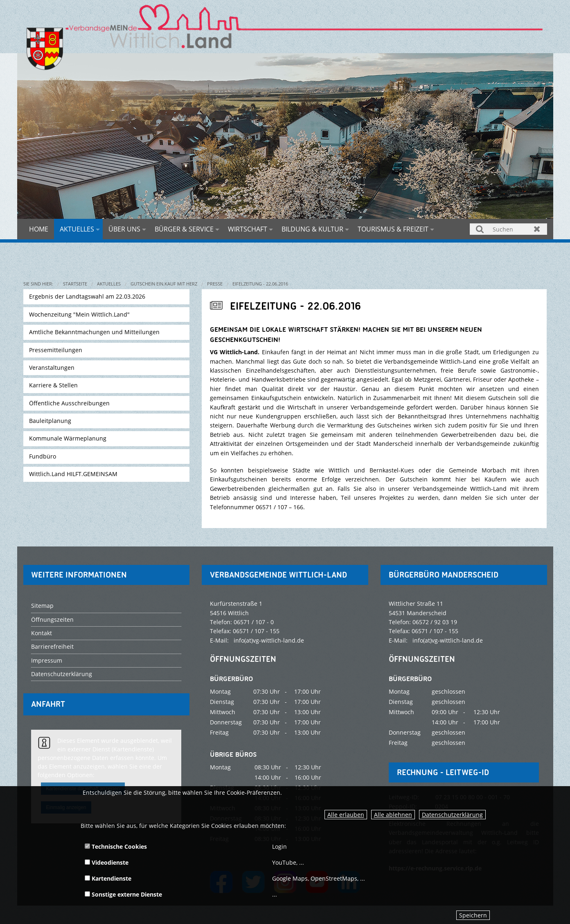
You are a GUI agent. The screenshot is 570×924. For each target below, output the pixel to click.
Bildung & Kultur (312, 229)
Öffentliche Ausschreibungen (69, 403)
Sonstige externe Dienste (123, 894)
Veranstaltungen (52, 368)
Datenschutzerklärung (452, 815)
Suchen (480, 229)
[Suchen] (508, 229)
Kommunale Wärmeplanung (68, 438)
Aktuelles (77, 229)
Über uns (124, 229)
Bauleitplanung (50, 421)
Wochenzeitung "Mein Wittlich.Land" (79, 314)
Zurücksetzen (537, 229)
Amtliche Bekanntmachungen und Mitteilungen (94, 332)
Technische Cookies (116, 846)
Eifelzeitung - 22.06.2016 (260, 284)
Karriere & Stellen (53, 385)
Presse (215, 284)
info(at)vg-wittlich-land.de (269, 640)
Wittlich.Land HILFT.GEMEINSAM (73, 474)
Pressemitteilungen (56, 350)
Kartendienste (108, 878)
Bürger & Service (184, 229)
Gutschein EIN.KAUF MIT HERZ (164, 284)
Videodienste (107, 862)
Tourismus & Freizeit (393, 229)
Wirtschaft (248, 229)
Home (39, 229)
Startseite (75, 284)
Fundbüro (43, 456)
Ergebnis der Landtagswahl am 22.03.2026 (87, 296)
